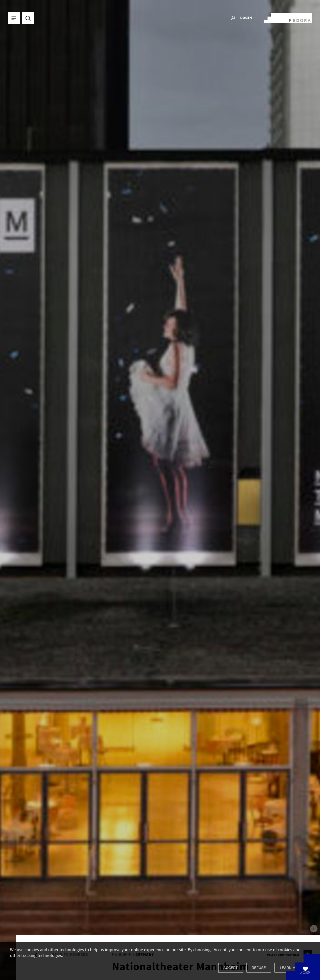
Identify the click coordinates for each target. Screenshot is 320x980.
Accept (231, 968)
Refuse (259, 968)
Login (241, 18)
